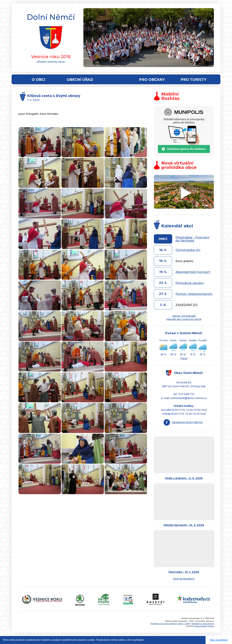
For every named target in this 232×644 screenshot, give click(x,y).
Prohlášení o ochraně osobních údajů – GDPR (170, 624)
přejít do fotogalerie (184, 579)
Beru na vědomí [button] (219, 640)
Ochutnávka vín (188, 250)
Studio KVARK (200, 626)
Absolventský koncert (193, 272)
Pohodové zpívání (190, 283)
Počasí (184, 358)
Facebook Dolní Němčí (187, 422)
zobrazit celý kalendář (184, 316)
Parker (211, 626)
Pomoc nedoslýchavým (194, 294)
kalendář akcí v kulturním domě (184, 319)
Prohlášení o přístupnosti (203, 624)
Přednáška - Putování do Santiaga (192, 239)
